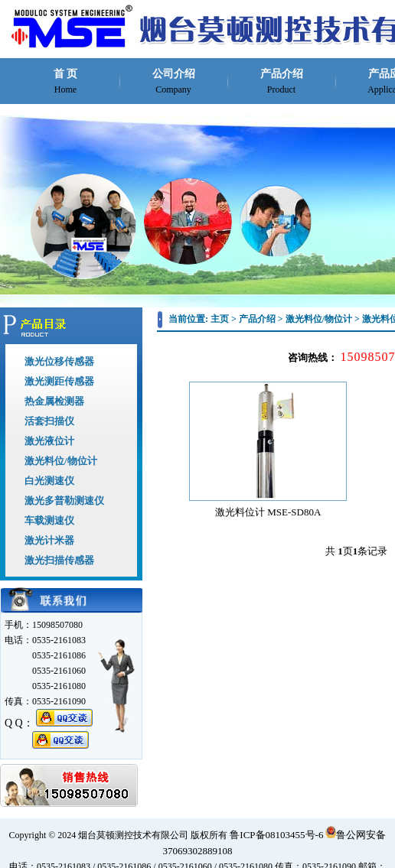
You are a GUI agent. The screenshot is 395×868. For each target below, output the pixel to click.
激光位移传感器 (59, 361)
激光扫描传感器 (59, 560)
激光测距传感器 (59, 381)
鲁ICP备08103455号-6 (276, 835)
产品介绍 (282, 81)
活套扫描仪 (49, 421)
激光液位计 (49, 441)
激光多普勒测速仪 (64, 501)
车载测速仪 (49, 520)
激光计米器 (49, 540)
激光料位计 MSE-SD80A (268, 512)
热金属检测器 (54, 401)
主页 (220, 319)
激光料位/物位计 (61, 461)
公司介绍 (174, 81)
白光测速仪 (49, 481)
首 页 (66, 81)
